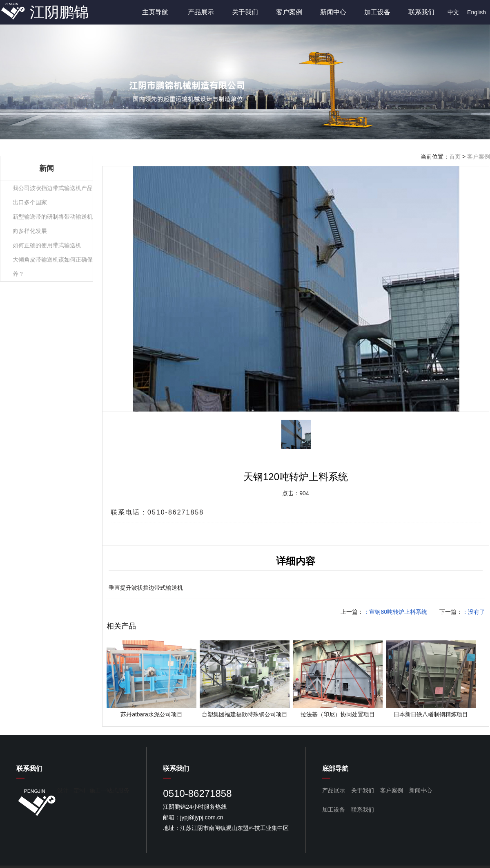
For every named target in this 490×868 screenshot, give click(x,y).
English (477, 12)
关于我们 (245, 12)
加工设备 (377, 12)
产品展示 (201, 12)
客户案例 (289, 12)
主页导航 (155, 12)
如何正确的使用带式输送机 (47, 245)
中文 (453, 12)
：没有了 (474, 612)
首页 (455, 157)
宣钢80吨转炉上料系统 (398, 612)
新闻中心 (333, 12)
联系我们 (421, 12)
